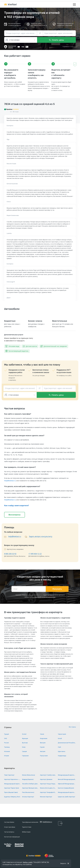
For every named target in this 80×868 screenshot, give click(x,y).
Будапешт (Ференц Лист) (12, 797)
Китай (60, 738)
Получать (57, 589)
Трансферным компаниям (30, 822)
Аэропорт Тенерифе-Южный (48, 792)
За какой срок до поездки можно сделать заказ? (24, 436)
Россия (6, 743)
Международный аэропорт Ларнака (67, 775)
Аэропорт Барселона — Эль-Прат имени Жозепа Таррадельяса (12, 779)
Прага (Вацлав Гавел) (11, 792)
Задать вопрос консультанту (41, 536)
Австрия (43, 751)
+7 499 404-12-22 (35, 554)
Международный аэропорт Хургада (67, 792)
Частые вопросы (9, 832)
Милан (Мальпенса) (28, 775)
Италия (7, 756)
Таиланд (7, 747)
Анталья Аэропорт (28, 797)
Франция (25, 738)
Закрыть (63, 863)
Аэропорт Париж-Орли (12, 788)
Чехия (42, 734)
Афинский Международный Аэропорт (67, 784)
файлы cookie (28, 862)
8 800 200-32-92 (10, 554)
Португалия (44, 756)
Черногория (62, 734)
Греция (24, 751)
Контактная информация (12, 837)
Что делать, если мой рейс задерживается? (22, 486)
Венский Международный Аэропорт (67, 779)
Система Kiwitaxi (9, 822)
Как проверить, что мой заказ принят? (20, 467)
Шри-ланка (62, 751)
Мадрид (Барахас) (28, 779)
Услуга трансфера (10, 827)
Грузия (42, 747)
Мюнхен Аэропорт (46, 797)
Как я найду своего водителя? (17, 506)
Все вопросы (15, 515)
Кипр (24, 747)
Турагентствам (27, 827)
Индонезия (44, 738)
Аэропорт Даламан (46, 779)
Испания (7, 751)
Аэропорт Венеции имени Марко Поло (30, 788)
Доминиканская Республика (67, 743)
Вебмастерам (26, 832)
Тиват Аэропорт (9, 775)
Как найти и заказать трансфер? (18, 414)
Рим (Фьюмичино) (28, 792)
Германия (25, 756)
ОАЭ (6, 738)
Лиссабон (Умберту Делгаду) (30, 784)
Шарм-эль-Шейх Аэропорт (67, 797)
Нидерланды (62, 756)
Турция (7, 734)
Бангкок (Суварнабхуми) (66, 788)
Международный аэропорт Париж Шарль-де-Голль (12, 784)
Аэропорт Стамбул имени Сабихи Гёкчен (48, 775)
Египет (24, 734)
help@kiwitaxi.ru (10, 481)
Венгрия (43, 743)
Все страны (72, 727)
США (59, 747)
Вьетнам (25, 743)
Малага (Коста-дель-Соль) (48, 788)
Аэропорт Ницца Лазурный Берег (48, 784)
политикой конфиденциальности (45, 597)
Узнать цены (57, 40)
